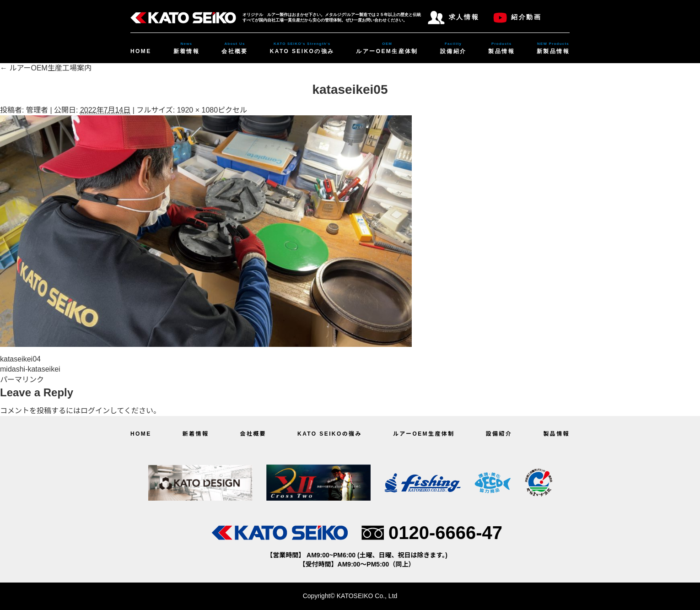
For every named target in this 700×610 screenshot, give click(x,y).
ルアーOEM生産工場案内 (46, 68)
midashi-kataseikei (30, 369)
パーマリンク (22, 380)
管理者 (37, 110)
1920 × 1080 (197, 110)
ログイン (95, 411)
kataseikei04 (20, 359)
